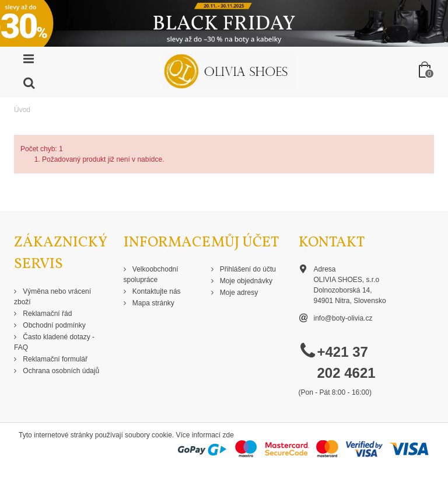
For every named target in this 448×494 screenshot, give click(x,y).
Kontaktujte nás (156, 291)
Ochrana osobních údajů (60, 371)
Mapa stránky (153, 303)
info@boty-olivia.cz (343, 318)
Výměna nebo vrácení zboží (52, 297)
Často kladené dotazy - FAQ (54, 342)
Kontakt (332, 243)
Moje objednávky (245, 281)
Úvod (22, 110)
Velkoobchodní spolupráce (151, 274)
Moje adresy (238, 293)
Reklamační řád (46, 314)
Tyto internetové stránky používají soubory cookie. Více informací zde (126, 435)
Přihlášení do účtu (247, 269)
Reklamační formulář (54, 359)
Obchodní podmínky (53, 325)
